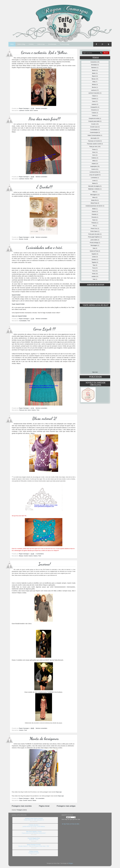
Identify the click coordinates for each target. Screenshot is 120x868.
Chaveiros (94, 110)
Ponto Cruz (94, 228)
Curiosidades (23, 321)
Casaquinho (94, 107)
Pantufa (94, 214)
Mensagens (94, 195)
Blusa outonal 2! (45, 418)
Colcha (94, 116)
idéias (94, 161)
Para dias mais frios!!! (45, 119)
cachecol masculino (94, 93)
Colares (94, 113)
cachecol (22, 110)
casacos (94, 104)
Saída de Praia (94, 251)
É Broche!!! (44, 187)
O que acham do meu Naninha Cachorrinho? (34, 833)
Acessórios (94, 62)
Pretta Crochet (34, 851)
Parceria (94, 217)
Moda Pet (94, 200)
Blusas (21, 556)
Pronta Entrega (65, 44)
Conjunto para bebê (94, 121)
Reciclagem (94, 245)
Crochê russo (94, 127)
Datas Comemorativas (94, 135)
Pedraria (94, 223)
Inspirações (94, 166)
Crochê (27, 110)
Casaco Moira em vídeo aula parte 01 (34, 820)
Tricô (31, 179)
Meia (94, 192)
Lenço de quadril (94, 175)
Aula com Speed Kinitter (19, 316)
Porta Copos (94, 231)
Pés (94, 226)
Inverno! (45, 564)
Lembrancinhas (94, 172)
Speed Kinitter (16, 295)
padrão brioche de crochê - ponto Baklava (34, 826)
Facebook (96, 44)
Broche (21, 239)
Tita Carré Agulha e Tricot (34, 832)
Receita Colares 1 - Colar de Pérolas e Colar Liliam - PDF (34, 846)
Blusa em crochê (34, 840)
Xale (94, 279)
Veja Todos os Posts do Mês (71, 824)
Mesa (94, 197)
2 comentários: (40, 554)
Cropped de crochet (34, 853)
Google (102, 44)
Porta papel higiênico (94, 237)
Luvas (94, 181)
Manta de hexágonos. (45, 739)
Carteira (94, 99)
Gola (94, 152)
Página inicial (44, 806)
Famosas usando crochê (94, 144)
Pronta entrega (94, 243)
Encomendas (52, 44)
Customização (94, 132)
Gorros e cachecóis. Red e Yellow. (45, 53)
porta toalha (94, 240)
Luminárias (94, 178)
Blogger (71, 863)
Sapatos (94, 254)
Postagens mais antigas (66, 806)
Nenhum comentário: (42, 108)
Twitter (109, 44)
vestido (94, 276)
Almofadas (94, 65)
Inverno (36, 110)
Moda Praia (94, 203)
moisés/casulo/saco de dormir (94, 206)
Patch (94, 220)
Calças (94, 96)
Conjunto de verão (94, 118)
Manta (34, 800)
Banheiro (94, 68)
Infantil (94, 164)
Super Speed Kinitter (18, 304)
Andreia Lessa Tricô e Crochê (34, 818)
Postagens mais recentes (22, 806)
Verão (94, 274)
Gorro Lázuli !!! (44, 329)
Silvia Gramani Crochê (34, 845)
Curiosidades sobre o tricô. (44, 247)
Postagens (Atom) (22, 810)
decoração (94, 138)
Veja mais (95, 372)
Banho (94, 70)
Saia (94, 248)
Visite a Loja (41, 44)
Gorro (31, 110)
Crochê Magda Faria (34, 838)
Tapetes (94, 262)
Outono (35, 556)
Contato (31, 44)
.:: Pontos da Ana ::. (34, 825)
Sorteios (94, 260)
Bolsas (94, 84)
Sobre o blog (21, 44)
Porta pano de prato (94, 234)
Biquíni (94, 76)
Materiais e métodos (94, 189)
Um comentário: (40, 798)
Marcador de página (94, 186)
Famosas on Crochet (94, 141)
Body (94, 82)
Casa (21, 800)
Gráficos (94, 158)
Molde (94, 209)
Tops (94, 265)
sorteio (94, 257)
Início (12, 44)
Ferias (94, 149)
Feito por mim (23, 410)
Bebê (94, 73)
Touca (94, 268)
